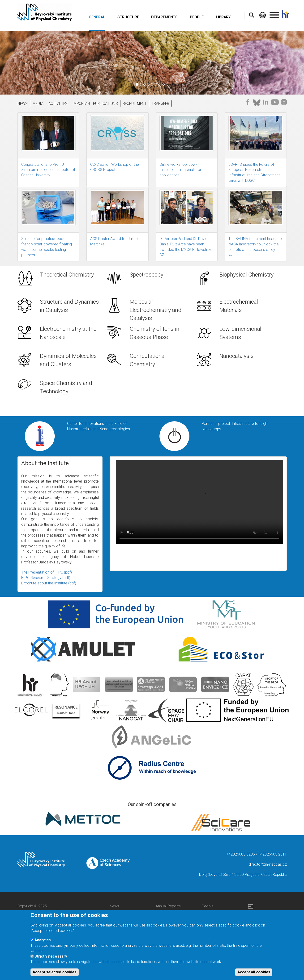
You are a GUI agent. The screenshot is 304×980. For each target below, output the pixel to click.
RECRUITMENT (135, 103)
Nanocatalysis (237, 356)
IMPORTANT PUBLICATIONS (95, 103)
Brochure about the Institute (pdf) (49, 583)
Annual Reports (168, 906)
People (208, 906)
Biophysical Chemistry (246, 275)
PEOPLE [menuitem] (197, 17)
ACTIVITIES (58, 103)
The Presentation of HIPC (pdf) (47, 572)
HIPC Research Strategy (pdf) (46, 578)
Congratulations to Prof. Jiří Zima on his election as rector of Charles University (48, 170)
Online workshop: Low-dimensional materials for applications (180, 170)
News (114, 906)
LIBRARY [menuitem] (223, 17)
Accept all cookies (254, 972)
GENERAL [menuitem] (97, 17)
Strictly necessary (51, 956)
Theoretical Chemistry (67, 275)
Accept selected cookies (55, 972)
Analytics (43, 940)
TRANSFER (160, 103)
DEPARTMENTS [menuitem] (164, 17)
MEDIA (38, 103)
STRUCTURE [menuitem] (128, 17)
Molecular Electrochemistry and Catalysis (156, 310)
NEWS (23, 103)
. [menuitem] (274, 13)
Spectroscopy (146, 275)
